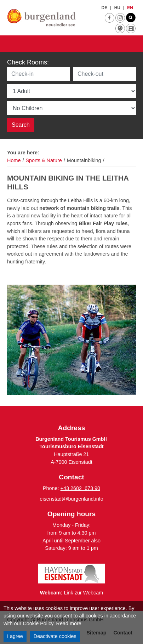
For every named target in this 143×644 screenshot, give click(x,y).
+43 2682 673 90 (80, 488)
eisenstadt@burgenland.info (71, 499)
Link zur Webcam (83, 593)
